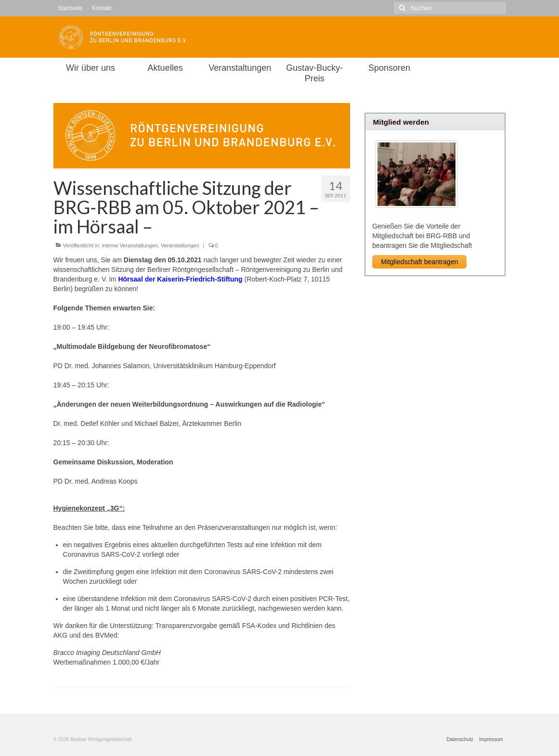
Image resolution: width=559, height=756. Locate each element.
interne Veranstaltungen (130, 245)
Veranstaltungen (180, 245)
